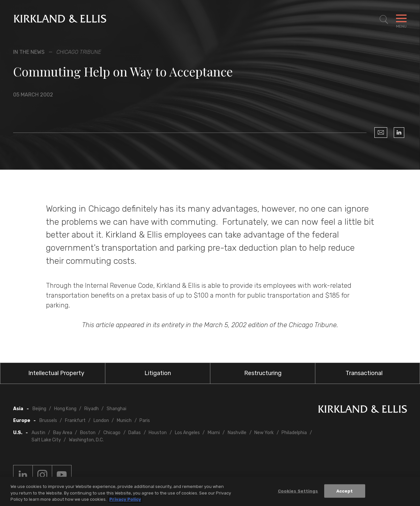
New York (264, 433)
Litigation (158, 373)
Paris (145, 421)
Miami (214, 433)
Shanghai (116, 409)
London (101, 421)
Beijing (39, 409)
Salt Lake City (46, 440)
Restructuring (263, 373)
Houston (158, 433)
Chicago (112, 433)
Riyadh (92, 409)
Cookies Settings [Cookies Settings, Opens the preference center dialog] (298, 491)
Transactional (364, 373)
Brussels (48, 421)
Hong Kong (65, 409)
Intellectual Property (56, 373)
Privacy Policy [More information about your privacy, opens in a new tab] (125, 500)
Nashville (237, 433)
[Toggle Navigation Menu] (401, 20)
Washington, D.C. (86, 440)
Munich (124, 421)
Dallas (135, 433)
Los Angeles (187, 433)
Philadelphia (294, 433)
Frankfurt (75, 421)
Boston (88, 433)
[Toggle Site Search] (384, 20)
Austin (38, 433)
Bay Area (63, 433)
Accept (345, 491)
